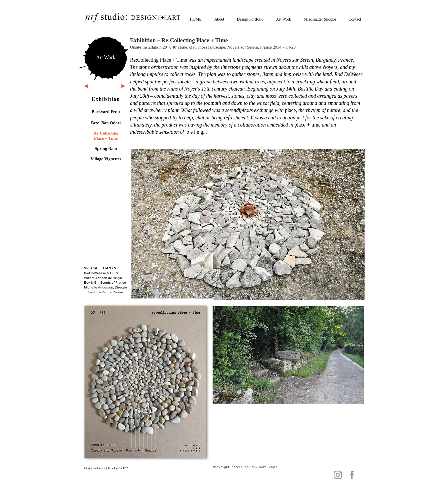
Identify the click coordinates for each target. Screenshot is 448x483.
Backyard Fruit (106, 112)
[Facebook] (352, 475)
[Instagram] (338, 475)
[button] (248, 225)
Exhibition (106, 99)
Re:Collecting (106, 133)
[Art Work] (106, 58)
